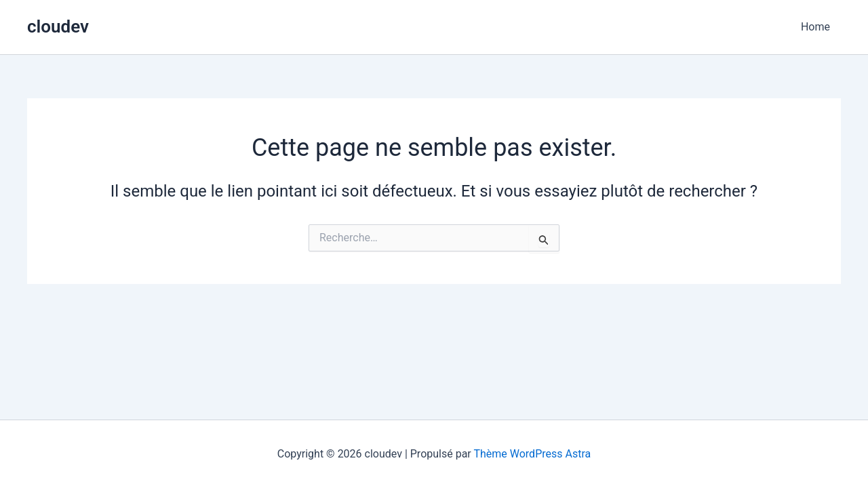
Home (815, 27)
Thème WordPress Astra (532, 454)
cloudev (58, 26)
